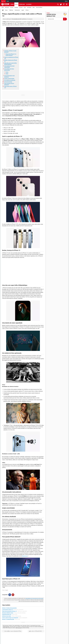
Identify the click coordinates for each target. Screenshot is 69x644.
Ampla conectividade (9, 79)
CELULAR (12, 7)
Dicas (16, 4)
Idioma (66, 1)
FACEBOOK (16, 7)
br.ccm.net (20, 628)
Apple (23, 10)
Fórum (12, 4)
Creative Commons (6, 627)
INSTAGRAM (29, 7)
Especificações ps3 (7, 614)
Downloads (22, 4)
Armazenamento (8, 82)
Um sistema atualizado (10, 80)
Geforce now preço (7, 616)
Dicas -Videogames (16, 616)
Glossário (29, 4)
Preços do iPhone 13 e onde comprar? (11, 55)
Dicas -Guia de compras (20, 613)
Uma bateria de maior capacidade (9, 67)
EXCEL (25, 7)
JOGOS (3, 7)
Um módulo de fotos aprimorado (9, 69)
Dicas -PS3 (15, 614)
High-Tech (3, 1)
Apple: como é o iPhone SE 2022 (35, 631)
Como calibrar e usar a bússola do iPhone (13, 631)
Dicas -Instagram (23, 618)
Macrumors (25, 556)
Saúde (8, 1)
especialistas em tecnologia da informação (34, 598)
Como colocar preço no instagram (10, 618)
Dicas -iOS (17, 619)
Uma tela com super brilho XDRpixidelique (10, 64)
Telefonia (11, 10)
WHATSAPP (7, 7)
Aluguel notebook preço (8, 613)
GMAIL (34, 7)
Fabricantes (17, 10)
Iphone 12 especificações (8, 619)
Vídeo (7, 74)
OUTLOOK (21, 7)
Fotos (7, 72)
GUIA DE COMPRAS (39, 7)
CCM (17, 628)
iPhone (27, 10)
